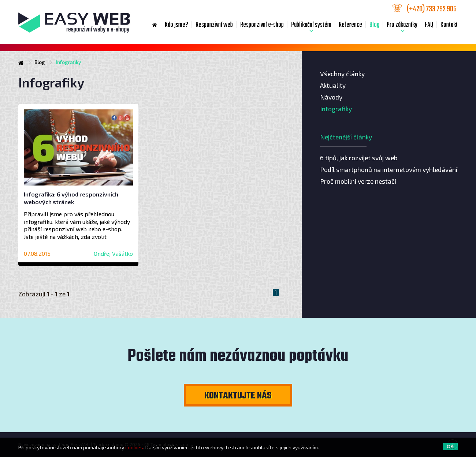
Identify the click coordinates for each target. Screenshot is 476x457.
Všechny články (342, 74)
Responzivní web (214, 25)
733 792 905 (432, 9)
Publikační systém (311, 25)
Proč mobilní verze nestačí (358, 181)
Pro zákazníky (402, 25)
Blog (374, 25)
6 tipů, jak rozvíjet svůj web (359, 158)
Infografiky (336, 109)
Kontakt (449, 25)
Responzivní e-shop (262, 25)
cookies (134, 447)
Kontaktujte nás (238, 396)
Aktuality (333, 85)
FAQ (429, 25)
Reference (350, 25)
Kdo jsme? (176, 25)
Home (155, 25)
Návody (331, 97)
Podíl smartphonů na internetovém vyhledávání (389, 169)
